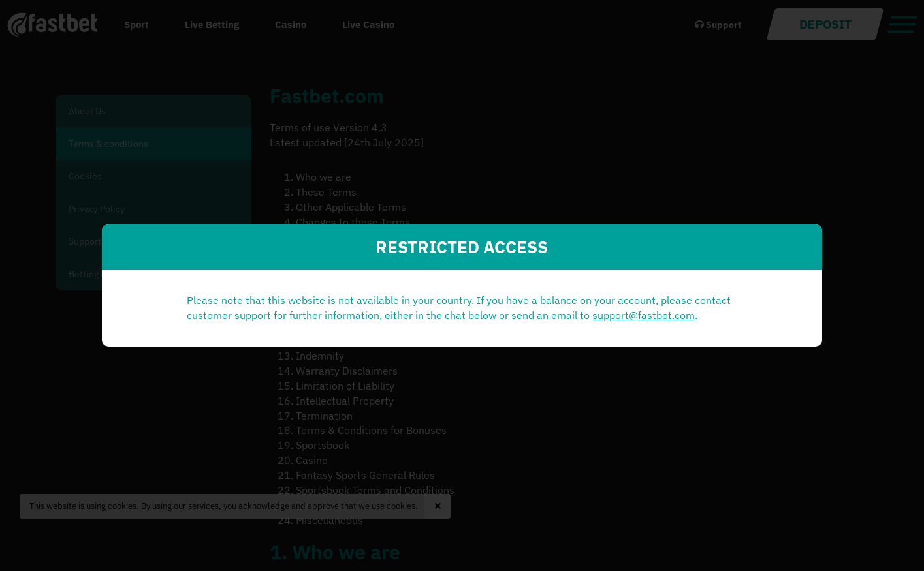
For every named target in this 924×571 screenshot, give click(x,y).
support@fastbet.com (339, 330)
